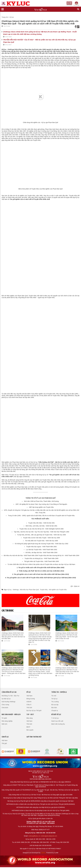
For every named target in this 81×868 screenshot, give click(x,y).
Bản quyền (30, 730)
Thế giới (4, 743)
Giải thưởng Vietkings (9, 702)
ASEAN (29, 702)
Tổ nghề (4, 718)
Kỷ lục (12, 17)
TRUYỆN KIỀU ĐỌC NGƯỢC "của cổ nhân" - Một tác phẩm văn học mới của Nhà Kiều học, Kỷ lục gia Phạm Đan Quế (39, 41)
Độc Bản (54, 708)
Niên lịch (4, 724)
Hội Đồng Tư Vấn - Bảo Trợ (10, 696)
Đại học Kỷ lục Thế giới (34, 711)
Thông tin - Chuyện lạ (59, 692)
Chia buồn (5, 708)
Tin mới (54, 696)
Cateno (43, 853)
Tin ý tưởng (55, 702)
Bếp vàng (29, 718)
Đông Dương (31, 699)
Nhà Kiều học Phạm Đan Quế (29, 590)
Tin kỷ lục (54, 699)
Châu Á (29, 705)
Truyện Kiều (44, 590)
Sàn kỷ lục (5, 737)
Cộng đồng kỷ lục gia (9, 692)
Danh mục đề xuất (57, 721)
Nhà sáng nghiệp (7, 721)
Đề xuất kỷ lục (56, 715)
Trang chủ (5, 17)
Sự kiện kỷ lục (6, 699)
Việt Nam (29, 696)
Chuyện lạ (55, 711)
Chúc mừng (5, 705)
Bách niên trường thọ (58, 724)
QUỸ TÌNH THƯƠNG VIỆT (34, 737)
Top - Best (30, 715)
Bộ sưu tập (55, 705)
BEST (28, 727)
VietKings (16, 590)
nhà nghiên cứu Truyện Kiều (58, 590)
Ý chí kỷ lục (55, 718)
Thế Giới (29, 708)
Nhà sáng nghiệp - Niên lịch (11, 715)
